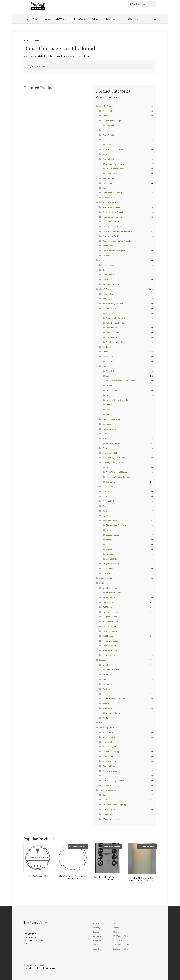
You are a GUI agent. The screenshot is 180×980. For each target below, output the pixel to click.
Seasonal (103, 660)
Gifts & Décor (105, 289)
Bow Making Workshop (113, 747)
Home (26, 19)
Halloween (107, 684)
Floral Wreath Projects (112, 217)
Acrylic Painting (109, 732)
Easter (105, 674)
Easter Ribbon (109, 597)
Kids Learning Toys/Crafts (114, 458)
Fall (104, 679)
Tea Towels (110, 482)
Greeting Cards (112, 535)
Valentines (107, 708)
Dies (105, 130)
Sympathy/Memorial (111, 564)
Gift (104, 438)
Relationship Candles (115, 342)
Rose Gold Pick (112, 670)
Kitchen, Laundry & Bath (113, 462)
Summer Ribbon (109, 645)
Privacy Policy (29, 968)
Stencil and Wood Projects (114, 251)
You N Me (107, 255)
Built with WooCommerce (48, 968)
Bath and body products (113, 303)
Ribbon (102, 583)
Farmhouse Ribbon (111, 612)
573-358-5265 (30, 934)
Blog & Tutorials (81, 19)
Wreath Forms (109, 198)
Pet (104, 506)
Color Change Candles (115, 323)
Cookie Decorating (111, 752)
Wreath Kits (108, 814)
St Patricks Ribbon (110, 641)
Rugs (105, 511)
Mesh (105, 154)
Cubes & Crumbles (114, 332)
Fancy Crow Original (111, 419)
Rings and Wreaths (111, 284)
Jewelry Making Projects (113, 226)
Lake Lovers (108, 487)
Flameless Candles (111, 429)
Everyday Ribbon (110, 602)
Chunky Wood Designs (112, 120)
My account (110, 19)
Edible (105, 366)
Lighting (106, 496)
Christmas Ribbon (110, 588)
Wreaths (106, 573)
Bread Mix (110, 371)
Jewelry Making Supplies (113, 149)
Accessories (108, 294)
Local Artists (111, 544)
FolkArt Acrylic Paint (115, 169)
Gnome (106, 448)
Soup (108, 409)
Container (107, 347)
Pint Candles (111, 337)
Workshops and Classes (110, 727)
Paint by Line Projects (112, 236)
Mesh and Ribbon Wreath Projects (117, 231)
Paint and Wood (110, 766)
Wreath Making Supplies (110, 790)
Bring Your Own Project (113, 212)
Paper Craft (108, 183)
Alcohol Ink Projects (111, 207)
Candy (109, 376)
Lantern (106, 491)
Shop (35, 19)
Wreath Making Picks (112, 819)
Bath (108, 467)
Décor (105, 352)
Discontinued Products (116, 525)
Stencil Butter (112, 173)
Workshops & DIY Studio (56, 19)
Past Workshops (110, 771)
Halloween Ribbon (111, 621)
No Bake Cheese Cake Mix (117, 400)
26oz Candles (112, 313)
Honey (109, 395)
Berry (105, 270)
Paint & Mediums (110, 159)
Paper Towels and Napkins (117, 472)
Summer (106, 703)
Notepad (110, 554)
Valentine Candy (113, 713)
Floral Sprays (108, 275)
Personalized (108, 501)
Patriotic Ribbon (110, 631)
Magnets (110, 549)
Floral (102, 260)
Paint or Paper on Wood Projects (117, 241)
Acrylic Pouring (109, 737)
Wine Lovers (108, 568)
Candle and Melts (110, 308)
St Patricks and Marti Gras (114, 699)
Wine (108, 414)
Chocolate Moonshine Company (123, 381)
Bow (105, 795)
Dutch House (112, 390)
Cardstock (107, 116)
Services (103, 723)
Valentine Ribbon (110, 650)
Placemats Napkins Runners (118, 477)
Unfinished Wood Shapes (113, 193)
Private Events (106, 578)
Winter (106, 718)
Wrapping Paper (113, 443)
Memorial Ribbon (110, 626)
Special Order (112, 559)
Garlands (107, 279)
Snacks (109, 405)
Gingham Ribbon (110, 617)
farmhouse (107, 424)
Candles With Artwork (116, 318)
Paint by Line (108, 178)
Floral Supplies (109, 135)
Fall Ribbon (107, 607)
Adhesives (110, 125)
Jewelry (109, 539)
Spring (105, 694)
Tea (104, 776)
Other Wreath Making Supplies (116, 805)
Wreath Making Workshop (114, 780)
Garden (106, 434)
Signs (105, 188)
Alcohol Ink (107, 111)
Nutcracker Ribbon (114, 592)
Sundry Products (110, 520)
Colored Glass (112, 328)
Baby (105, 299)
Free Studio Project (111, 222)
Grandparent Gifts (111, 453)
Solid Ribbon (108, 636)
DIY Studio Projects (108, 202)
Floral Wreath (109, 756)
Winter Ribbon (109, 655)
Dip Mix (109, 385)
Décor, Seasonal (109, 356)
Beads (108, 145)
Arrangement (108, 265)
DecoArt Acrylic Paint (115, 164)
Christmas (107, 665)
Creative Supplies (107, 106)
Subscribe (96, 19)
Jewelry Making (109, 140)
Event (108, 530)
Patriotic (110, 361)
